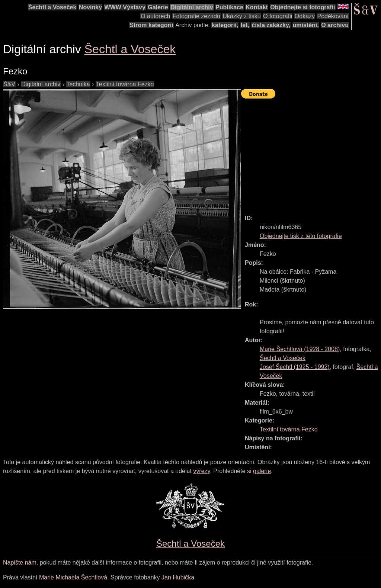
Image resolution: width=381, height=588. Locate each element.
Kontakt (257, 7)
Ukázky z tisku (241, 16)
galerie (262, 471)
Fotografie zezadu (196, 16)
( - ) (300, 349)
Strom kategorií (151, 25)
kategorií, (225, 25)
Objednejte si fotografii (302, 7)
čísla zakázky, (271, 25)
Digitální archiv (192, 7)
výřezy (201, 471)
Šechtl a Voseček (52, 7)
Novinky (90, 7)
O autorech (155, 16)
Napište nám (20, 563)
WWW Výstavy (125, 7)
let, (245, 25)
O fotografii (278, 16)
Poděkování (333, 16)
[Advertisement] (311, 153)
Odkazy (305, 16)
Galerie (158, 7)
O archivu (335, 25)
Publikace (229, 7)
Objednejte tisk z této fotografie (301, 236)
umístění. (306, 25)
